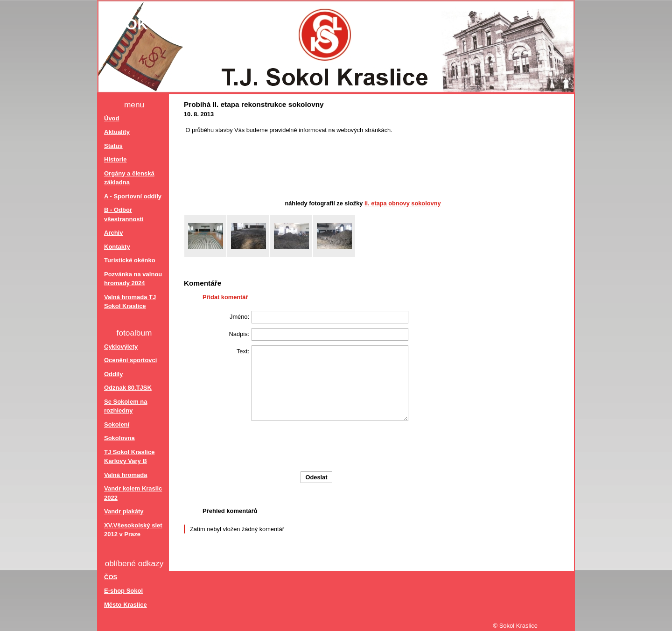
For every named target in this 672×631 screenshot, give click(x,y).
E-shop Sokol (123, 591)
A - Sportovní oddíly (133, 196)
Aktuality (117, 132)
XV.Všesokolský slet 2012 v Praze (133, 530)
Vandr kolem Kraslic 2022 (133, 493)
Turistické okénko (130, 260)
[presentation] (367, 446)
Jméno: (239, 317)
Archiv (113, 233)
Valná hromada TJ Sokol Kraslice (130, 302)
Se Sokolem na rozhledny (126, 406)
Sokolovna (119, 438)
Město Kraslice (126, 605)
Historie (115, 159)
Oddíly (113, 374)
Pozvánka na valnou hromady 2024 (133, 279)
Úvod (112, 118)
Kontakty (117, 247)
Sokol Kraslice (182, 24)
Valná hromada (126, 475)
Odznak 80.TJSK (128, 388)
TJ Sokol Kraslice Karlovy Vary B (129, 457)
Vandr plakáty (124, 511)
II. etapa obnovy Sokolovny (403, 203)
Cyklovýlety (121, 347)
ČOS (111, 577)
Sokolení (117, 424)
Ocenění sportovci (130, 360)
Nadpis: (239, 334)
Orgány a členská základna (129, 178)
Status (113, 146)
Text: (243, 351)
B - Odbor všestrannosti (124, 214)
